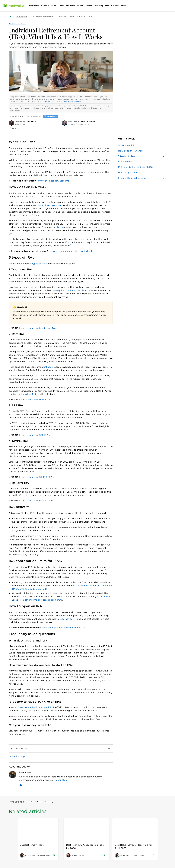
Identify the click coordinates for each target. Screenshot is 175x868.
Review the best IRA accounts (53, 181)
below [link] (61, 227)
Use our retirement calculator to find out (70, 251)
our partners (49, 101)
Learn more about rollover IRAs (36, 501)
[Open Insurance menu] (71, 6)
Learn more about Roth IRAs (35, 400)
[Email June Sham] (21, 785)
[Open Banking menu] (45, 6)
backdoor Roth (29, 394)
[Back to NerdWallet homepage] (10, 17)
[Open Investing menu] (99, 6)
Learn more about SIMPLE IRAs (36, 477)
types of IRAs (40, 264)
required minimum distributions (73, 290)
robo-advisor (66, 619)
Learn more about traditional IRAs (38, 328)
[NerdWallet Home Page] (14, 6)
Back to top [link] (18, 756)
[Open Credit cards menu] (33, 6)
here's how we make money (69, 101)
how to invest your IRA (49, 205)
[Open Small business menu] (112, 6)
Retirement (21, 17)
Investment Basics (34, 802)
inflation (49, 367)
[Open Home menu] (54, 6)
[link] (141, 145)
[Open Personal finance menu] (85, 6)
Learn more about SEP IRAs (34, 435)
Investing (49, 802)
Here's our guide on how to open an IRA (64, 628)
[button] (34, 128)
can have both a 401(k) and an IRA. (33, 707)
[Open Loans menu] (61, 6)
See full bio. (61, 780)
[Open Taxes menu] (123, 6)
